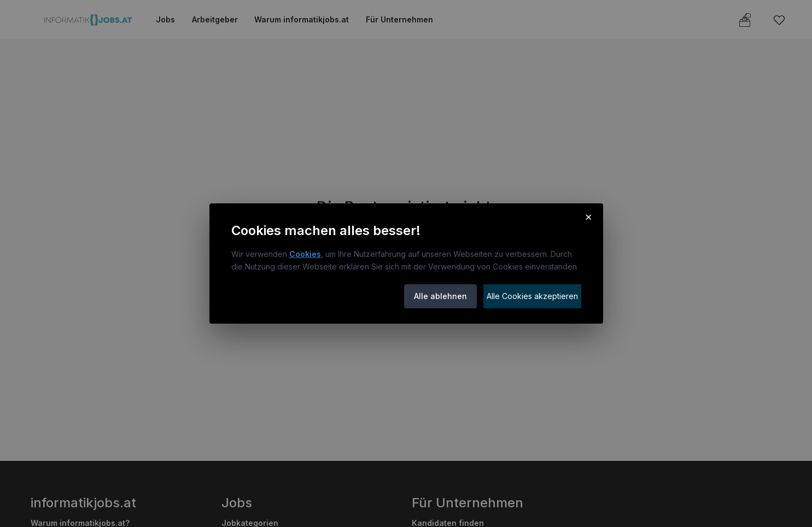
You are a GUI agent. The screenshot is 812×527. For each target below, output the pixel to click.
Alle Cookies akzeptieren (532, 296)
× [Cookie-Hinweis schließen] (589, 216)
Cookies (305, 254)
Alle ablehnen (440, 296)
